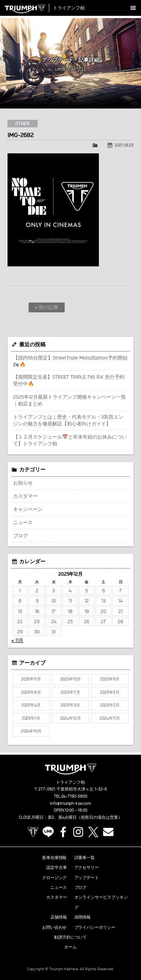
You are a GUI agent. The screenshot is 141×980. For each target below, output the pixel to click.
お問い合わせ (55, 927)
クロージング (55, 878)
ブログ (20, 535)
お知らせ (23, 483)
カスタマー (25, 496)
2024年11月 (110, 718)
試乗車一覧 (85, 858)
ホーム (70, 947)
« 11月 (17, 640)
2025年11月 (31, 679)
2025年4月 (31, 705)
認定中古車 (57, 867)
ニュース (23, 522)
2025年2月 (110, 705)
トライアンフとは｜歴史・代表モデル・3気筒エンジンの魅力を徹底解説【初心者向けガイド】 (68, 420)
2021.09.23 (124, 145)
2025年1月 (31, 718)
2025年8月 (31, 692)
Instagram (78, 832)
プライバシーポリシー (95, 927)
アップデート (87, 878)
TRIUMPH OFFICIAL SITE (33, 832)
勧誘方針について (71, 937)
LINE (48, 832)
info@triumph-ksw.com (71, 803)
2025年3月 (70, 705)
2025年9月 (110, 679)
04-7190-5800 (74, 796)
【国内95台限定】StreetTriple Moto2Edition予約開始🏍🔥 (70, 361)
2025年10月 (71, 679)
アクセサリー (87, 867)
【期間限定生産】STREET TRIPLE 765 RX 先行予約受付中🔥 (69, 380)
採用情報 (83, 917)
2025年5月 (110, 692)
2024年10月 (31, 731)
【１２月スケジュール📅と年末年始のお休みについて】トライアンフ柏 (70, 440)
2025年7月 (70, 692)
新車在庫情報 (55, 858)
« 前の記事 (46, 307)
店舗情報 (59, 917)
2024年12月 (71, 718)
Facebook (63, 832)
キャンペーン (28, 509)
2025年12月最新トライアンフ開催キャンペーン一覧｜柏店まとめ (70, 400)
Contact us (108, 832)
